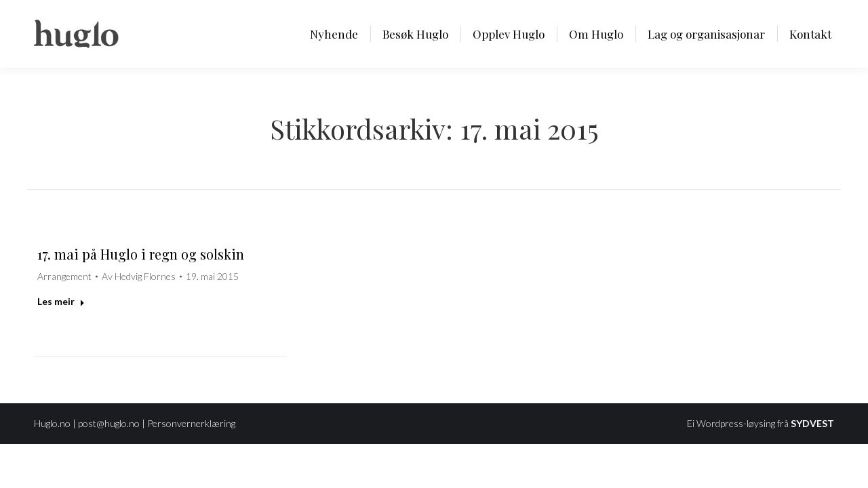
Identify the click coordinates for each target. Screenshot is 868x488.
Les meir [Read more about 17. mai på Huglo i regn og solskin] (61, 301)
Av (139, 276)
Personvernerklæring (191, 423)
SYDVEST (812, 423)
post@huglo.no (109, 423)
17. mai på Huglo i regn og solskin (141, 254)
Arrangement (64, 276)
